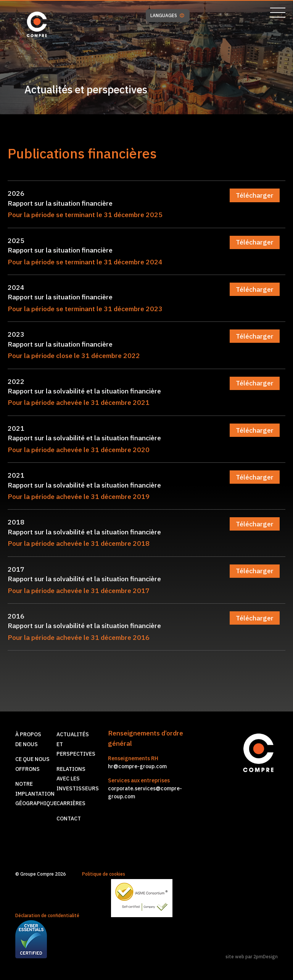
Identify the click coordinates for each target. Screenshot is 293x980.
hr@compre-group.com (137, 766)
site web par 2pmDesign (252, 957)
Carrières (71, 803)
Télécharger (255, 195)
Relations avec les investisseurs (78, 779)
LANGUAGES (167, 16)
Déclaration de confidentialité (47, 915)
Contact (69, 819)
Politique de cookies (104, 874)
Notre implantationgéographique (36, 794)
